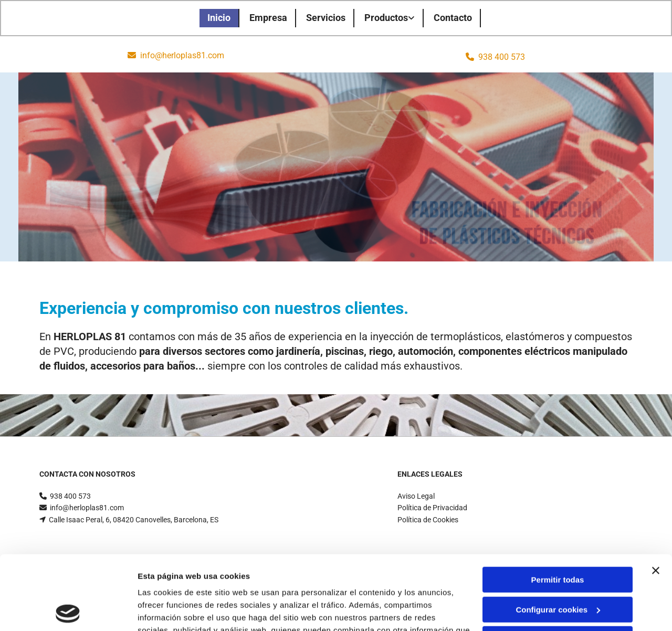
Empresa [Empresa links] (268, 18)
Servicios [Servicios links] (326, 18)
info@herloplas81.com (182, 55)
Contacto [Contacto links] (453, 18)
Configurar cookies (558, 535)
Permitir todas (558, 506)
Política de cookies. (214, 581)
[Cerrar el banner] (656, 497)
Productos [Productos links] (386, 18)
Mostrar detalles (168, 610)
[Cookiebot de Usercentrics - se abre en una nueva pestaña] (68, 611)
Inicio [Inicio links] (219, 18)
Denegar (558, 565)
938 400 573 (502, 57)
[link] (390, 18)
